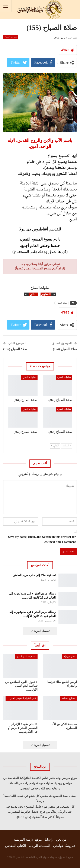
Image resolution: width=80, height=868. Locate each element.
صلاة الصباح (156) (15, 349)
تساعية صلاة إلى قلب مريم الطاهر (35, 575)
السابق (67, 446)
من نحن (61, 840)
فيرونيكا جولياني (64, 846)
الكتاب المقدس (15, 846)
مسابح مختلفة (68, 698)
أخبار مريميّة (70, 656)
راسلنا (49, 840)
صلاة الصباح (62, 303)
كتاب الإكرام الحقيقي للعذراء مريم (21, 698)
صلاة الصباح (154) (65, 349)
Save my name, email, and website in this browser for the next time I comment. (42, 539)
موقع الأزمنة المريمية (28, 840)
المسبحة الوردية (40, 846)
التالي (55, 446)
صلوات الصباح (11, 37)
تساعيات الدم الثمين (26, 656)
